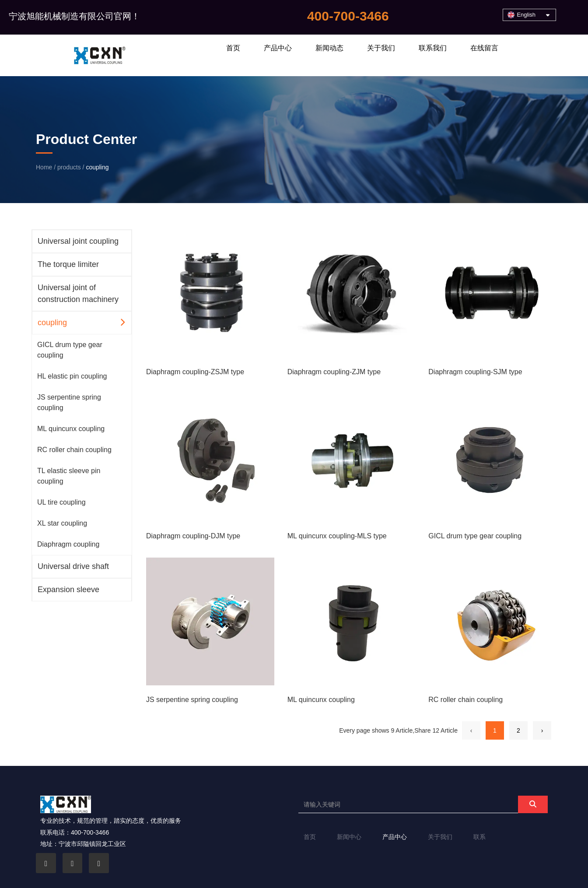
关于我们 (381, 48)
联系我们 (433, 48)
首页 (233, 48)
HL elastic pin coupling (72, 376)
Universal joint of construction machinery (78, 293)
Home (45, 167)
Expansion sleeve (68, 590)
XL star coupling (62, 523)
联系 (479, 837)
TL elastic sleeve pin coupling (69, 476)
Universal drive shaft (73, 566)
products (69, 167)
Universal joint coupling (78, 241)
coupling (52, 323)
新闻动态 (329, 48)
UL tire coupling (61, 502)
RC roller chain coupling (74, 450)
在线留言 (484, 48)
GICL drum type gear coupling (70, 350)
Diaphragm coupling (68, 544)
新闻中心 (349, 837)
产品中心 (278, 48)
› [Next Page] (542, 730)
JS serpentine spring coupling (69, 402)
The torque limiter (68, 264)
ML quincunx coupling (71, 429)
